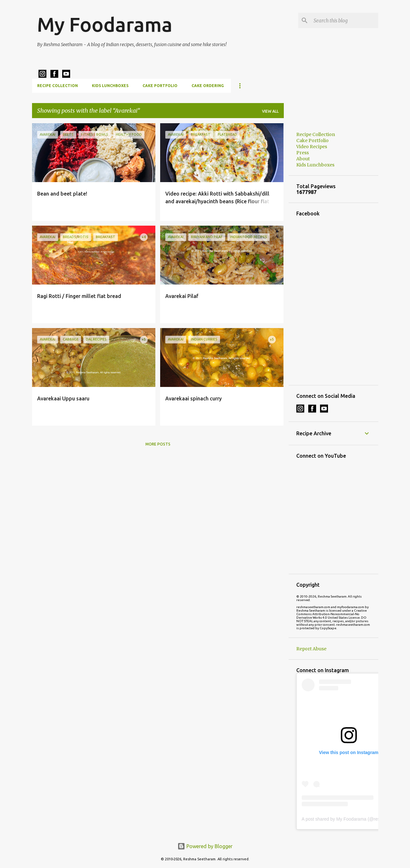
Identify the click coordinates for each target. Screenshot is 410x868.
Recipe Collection (57, 86)
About (303, 159)
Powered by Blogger (205, 846)
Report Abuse (311, 649)
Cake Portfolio (160, 86)
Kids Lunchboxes (110, 86)
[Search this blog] (345, 20)
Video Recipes (312, 147)
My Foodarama (105, 24)
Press (303, 153)
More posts (158, 444)
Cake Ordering (208, 86)
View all (270, 111)
